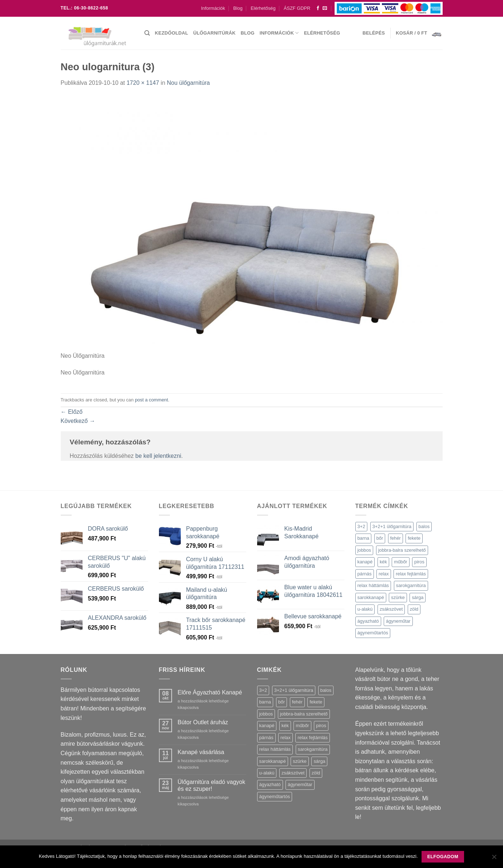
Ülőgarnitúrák (214, 33)
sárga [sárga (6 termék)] (418, 597)
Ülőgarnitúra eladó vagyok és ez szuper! (211, 785)
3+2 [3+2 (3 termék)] (362, 526)
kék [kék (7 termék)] (383, 562)
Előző (72, 412)
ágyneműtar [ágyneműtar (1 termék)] (398, 621)
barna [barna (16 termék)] (364, 538)
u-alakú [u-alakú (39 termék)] (365, 609)
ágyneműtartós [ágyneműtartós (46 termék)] (373, 633)
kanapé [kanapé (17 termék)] (365, 562)
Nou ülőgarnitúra (188, 83)
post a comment (151, 400)
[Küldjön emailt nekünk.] (325, 8)
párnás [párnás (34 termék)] (365, 574)
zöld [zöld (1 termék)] (414, 609)
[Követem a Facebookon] (318, 8)
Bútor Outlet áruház (203, 722)
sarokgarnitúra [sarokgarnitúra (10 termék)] (411, 585)
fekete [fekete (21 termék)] (414, 538)
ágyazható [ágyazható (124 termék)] (368, 621)
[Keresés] (147, 33)
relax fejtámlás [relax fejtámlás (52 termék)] (411, 574)
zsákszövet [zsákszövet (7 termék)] (391, 609)
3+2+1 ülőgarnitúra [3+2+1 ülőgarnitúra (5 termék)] (392, 526)
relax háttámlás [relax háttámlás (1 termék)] (373, 585)
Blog (238, 8)
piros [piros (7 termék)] (419, 562)
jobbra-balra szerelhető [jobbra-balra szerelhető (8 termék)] (402, 550)
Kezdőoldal (171, 33)
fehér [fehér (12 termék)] (396, 538)
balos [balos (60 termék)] (424, 526)
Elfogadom (443, 857)
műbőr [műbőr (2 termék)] (400, 562)
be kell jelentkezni (158, 456)
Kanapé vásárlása (201, 752)
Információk (213, 8)
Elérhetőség (263, 8)
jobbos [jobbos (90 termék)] (364, 550)
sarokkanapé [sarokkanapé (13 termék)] (371, 597)
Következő (78, 421)
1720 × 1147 (143, 83)
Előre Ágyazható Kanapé (210, 692)
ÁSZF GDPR (297, 8)
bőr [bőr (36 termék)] (380, 538)
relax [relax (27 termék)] (384, 574)
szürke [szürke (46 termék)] (398, 597)
